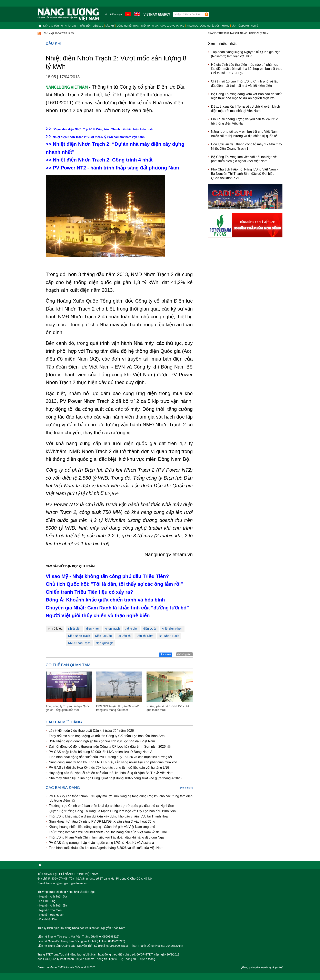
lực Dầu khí (124, 636)
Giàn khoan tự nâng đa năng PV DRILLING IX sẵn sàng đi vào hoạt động (102, 821)
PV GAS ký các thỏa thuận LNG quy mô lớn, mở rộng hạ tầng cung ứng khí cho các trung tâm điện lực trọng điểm (121, 798)
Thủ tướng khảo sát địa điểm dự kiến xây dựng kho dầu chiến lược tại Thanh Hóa (108, 816)
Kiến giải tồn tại (53, 26)
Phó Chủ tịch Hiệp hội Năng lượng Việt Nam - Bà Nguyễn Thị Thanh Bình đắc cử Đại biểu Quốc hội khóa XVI (244, 174)
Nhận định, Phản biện (78, 26)
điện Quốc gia (105, 643)
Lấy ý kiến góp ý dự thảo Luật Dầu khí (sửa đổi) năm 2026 (91, 731)
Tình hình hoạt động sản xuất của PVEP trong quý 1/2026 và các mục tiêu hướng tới (110, 757)
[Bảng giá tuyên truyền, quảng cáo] (262, 967)
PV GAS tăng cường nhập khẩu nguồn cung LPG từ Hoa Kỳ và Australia (101, 843)
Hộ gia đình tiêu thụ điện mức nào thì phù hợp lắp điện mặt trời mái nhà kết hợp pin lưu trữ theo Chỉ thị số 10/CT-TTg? (247, 69)
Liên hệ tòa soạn (113, 14)
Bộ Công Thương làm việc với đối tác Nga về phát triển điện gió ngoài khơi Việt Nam (244, 159)
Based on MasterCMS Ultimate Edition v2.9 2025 (66, 967)
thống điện (132, 629)
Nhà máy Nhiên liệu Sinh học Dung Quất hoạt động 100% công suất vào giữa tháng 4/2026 (115, 778)
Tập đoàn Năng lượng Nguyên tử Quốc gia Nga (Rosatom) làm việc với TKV (246, 54)
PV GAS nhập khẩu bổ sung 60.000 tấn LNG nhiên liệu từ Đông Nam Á (101, 752)
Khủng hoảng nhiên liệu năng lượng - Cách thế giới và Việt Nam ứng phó (102, 827)
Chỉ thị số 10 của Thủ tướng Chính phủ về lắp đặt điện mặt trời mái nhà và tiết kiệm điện (245, 84)
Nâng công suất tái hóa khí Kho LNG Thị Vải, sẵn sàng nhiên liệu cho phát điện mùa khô (113, 762)
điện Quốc (150, 629)
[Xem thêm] (186, 788)
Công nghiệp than (128, 26)
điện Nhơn (93, 629)
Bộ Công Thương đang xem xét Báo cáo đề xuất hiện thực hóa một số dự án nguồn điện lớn (246, 96)
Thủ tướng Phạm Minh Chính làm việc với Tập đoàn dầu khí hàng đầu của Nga (106, 837)
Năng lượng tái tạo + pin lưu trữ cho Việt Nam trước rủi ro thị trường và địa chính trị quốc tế (244, 134)
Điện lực (98, 26)
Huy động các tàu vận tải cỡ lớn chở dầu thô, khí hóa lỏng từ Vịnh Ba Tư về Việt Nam (111, 773)
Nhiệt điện (75, 629)
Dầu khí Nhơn (145, 636)
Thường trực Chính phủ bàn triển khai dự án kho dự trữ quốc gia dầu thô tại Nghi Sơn (111, 806)
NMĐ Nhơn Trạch (79, 643)
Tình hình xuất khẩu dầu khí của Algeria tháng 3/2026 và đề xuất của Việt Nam (106, 848)
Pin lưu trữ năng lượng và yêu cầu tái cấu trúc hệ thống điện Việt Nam (244, 121)
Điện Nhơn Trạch (79, 636)
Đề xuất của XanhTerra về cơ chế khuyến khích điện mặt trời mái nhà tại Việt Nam (246, 109)
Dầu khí (110, 26)
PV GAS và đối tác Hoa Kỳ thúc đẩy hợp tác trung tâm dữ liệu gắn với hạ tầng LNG (109, 768)
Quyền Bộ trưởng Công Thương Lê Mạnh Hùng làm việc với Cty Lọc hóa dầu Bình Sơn (112, 811)
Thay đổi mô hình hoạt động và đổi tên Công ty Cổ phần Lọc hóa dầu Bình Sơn (107, 736)
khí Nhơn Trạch (169, 636)
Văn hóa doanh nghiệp (246, 26)
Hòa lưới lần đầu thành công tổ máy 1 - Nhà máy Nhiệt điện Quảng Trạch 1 (247, 146)
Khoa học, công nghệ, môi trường (208, 26)
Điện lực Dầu (103, 636)
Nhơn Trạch (112, 629)
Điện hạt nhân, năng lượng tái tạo (163, 26)
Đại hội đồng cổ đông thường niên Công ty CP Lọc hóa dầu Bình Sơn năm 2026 (110, 747)
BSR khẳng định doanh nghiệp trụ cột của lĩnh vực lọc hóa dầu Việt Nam (102, 741)
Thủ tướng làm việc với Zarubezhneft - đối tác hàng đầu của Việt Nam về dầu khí (108, 832)
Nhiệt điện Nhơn (172, 629)
